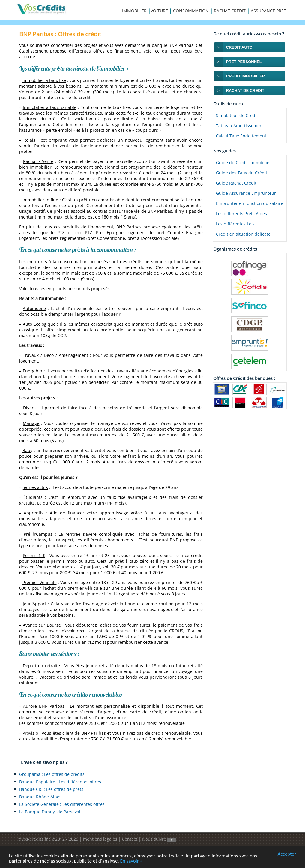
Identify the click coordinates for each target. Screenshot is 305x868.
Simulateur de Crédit (237, 115)
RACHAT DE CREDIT (245, 90)
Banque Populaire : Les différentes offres (60, 782)
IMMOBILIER (134, 11)
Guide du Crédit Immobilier (244, 163)
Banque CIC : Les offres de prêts (51, 789)
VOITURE (159, 11)
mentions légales (100, 839)
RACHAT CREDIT (230, 11)
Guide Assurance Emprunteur (246, 193)
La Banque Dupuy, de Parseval (50, 812)
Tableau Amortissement (240, 126)
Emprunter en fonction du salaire (250, 203)
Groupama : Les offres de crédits (52, 774)
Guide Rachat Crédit (236, 183)
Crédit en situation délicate (243, 234)
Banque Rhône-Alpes (40, 797)
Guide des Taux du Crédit (242, 173)
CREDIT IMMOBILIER (246, 76)
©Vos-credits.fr (33, 839)
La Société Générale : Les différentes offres (62, 804)
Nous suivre (159, 839)
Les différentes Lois (235, 224)
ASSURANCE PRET (268, 11)
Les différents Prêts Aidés (241, 214)
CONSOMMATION (191, 11)
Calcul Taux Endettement (241, 136)
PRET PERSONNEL (244, 62)
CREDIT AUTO (239, 47)
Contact (130, 839)
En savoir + (131, 861)
